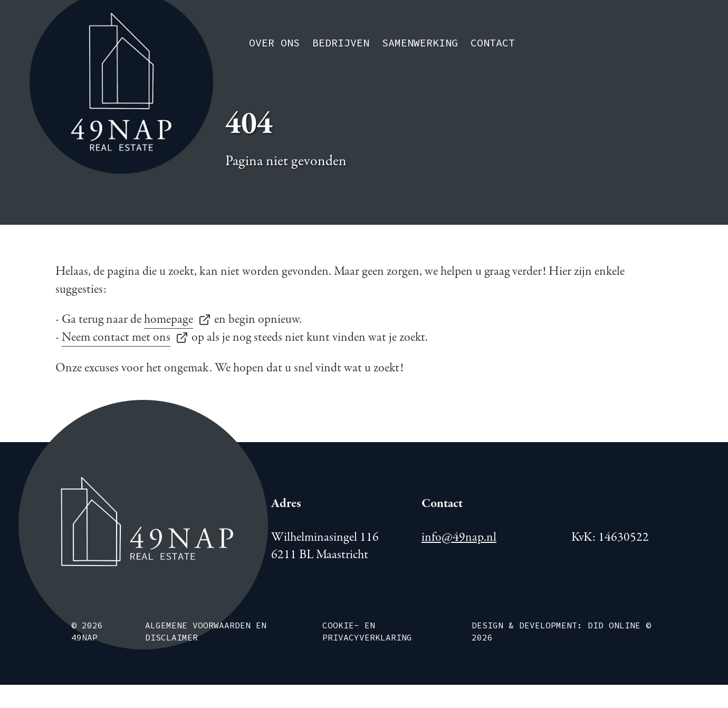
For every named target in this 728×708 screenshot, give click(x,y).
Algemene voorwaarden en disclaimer (206, 632)
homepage (169, 319)
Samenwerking (420, 43)
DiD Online (614, 626)
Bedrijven (341, 43)
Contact (493, 43)
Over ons (274, 43)
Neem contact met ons (116, 337)
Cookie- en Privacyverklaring (367, 632)
